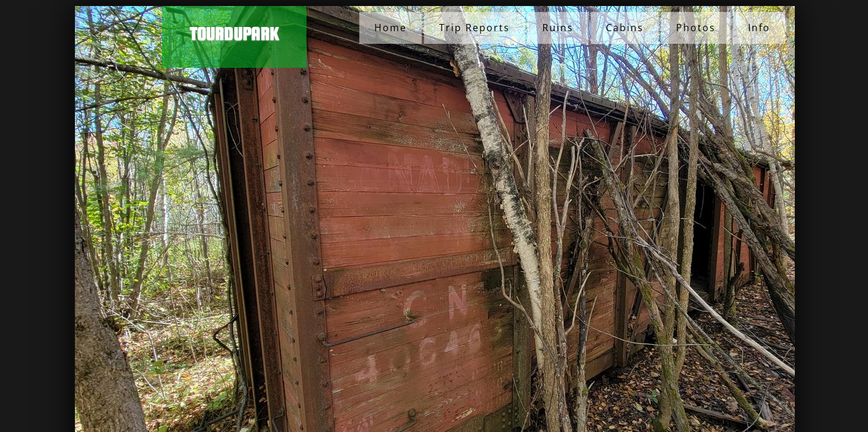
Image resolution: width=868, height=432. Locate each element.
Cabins (625, 28)
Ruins (558, 28)
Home (391, 28)
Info (759, 28)
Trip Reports (474, 28)
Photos (696, 28)
